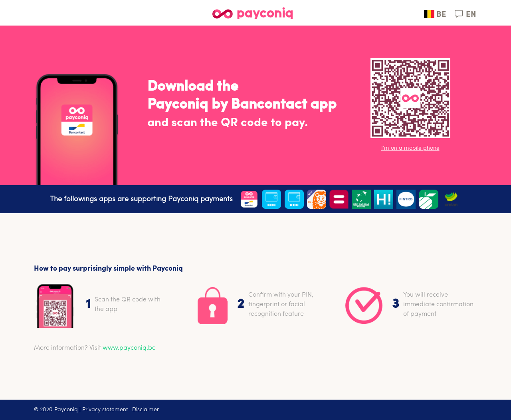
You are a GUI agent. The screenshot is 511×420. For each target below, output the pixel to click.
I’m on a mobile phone (410, 148)
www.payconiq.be (129, 348)
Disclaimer (146, 410)
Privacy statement (105, 410)
